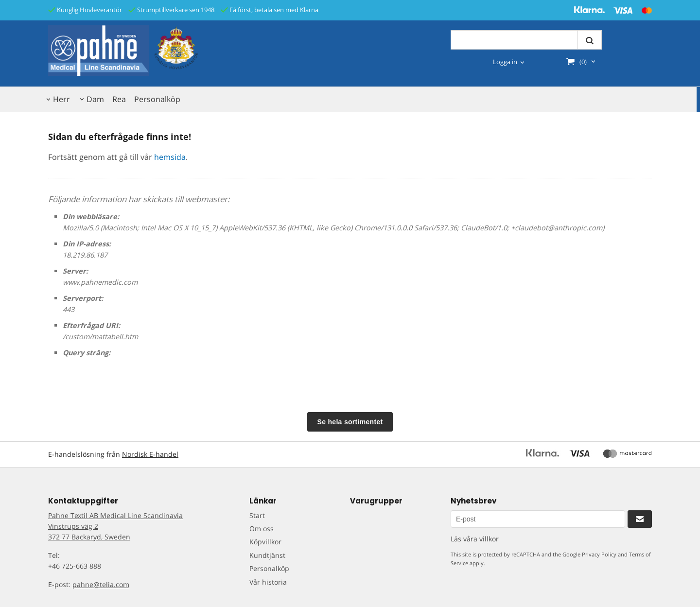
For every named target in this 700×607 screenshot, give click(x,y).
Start (257, 515)
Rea (119, 99)
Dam (95, 99)
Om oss (262, 529)
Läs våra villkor (475, 539)
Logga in (505, 62)
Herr (61, 99)
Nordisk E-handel (150, 454)
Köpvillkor (265, 542)
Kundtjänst (267, 555)
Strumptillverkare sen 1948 (171, 10)
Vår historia (268, 582)
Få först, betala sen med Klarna (270, 10)
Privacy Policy (599, 554)
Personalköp (157, 99)
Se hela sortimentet (350, 422)
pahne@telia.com (101, 584)
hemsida (170, 157)
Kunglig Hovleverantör (85, 10)
